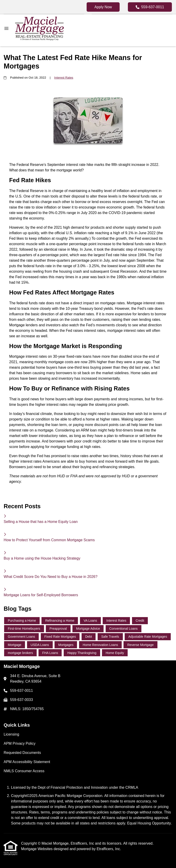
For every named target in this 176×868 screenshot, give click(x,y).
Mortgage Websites (37, 849)
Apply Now (103, 7)
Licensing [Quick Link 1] (11, 734)
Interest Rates (64, 78)
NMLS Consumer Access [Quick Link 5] (24, 771)
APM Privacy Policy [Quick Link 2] (20, 743)
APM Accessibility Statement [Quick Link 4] (27, 762)
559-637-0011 (150, 7)
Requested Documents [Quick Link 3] (22, 753)
